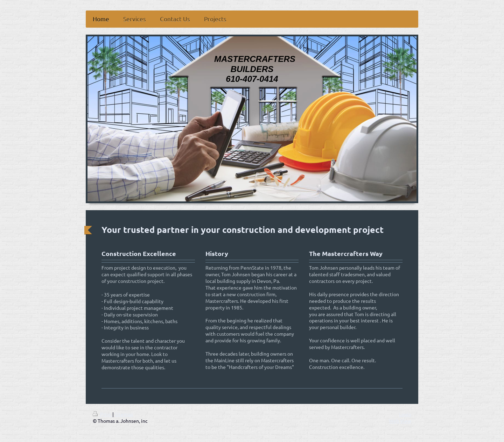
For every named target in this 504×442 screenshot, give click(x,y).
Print (103, 414)
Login (405, 414)
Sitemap (124, 414)
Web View (400, 421)
